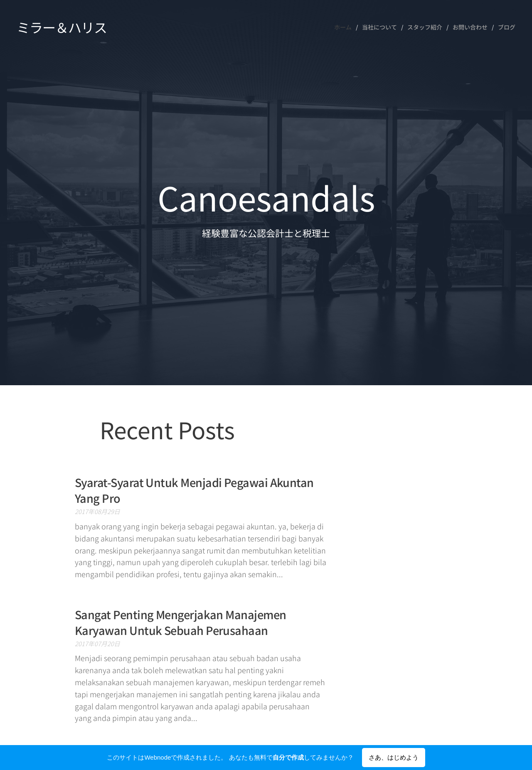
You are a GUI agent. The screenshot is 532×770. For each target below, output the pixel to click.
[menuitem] (345, 27)
